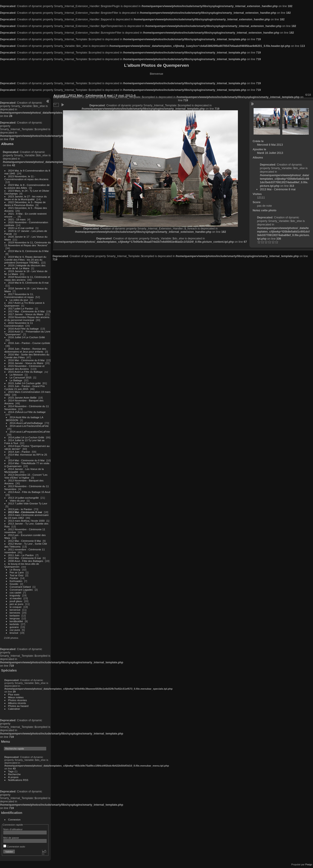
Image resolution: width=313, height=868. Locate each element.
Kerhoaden (16, 581)
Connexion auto (14, 846)
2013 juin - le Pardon (20, 509)
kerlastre (15, 615)
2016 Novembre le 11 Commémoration (19, 324)
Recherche (14, 774)
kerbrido (14, 624)
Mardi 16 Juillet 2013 (270, 153)
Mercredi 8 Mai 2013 (270, 145)
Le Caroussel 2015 (21, 377)
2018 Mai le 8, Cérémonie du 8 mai (28, 283)
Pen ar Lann (17, 572)
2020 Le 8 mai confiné (21, 228)
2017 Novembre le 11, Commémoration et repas (19, 296)
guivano (14, 627)
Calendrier (14, 709)
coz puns (15, 630)
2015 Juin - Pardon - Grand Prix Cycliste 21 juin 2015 (25, 387)
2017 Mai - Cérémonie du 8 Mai (26, 311)
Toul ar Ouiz (17, 575)
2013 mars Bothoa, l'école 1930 (26, 521)
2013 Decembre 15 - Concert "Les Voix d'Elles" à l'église (26, 476)
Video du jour (17, 501)
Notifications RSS (18, 780)
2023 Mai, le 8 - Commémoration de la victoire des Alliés (27, 186)
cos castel (15, 592)
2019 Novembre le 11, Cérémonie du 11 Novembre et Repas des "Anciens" (28, 244)
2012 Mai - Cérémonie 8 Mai (25, 541)
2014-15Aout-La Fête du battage (27, 412)
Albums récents (17, 703)
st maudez (16, 598)
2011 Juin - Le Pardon (21, 555)
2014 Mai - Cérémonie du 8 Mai (26, 460)
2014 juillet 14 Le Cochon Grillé (26, 437)
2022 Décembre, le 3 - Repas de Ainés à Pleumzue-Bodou (25, 204)
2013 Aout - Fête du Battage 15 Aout (29, 492)
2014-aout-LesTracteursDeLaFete (29, 426)
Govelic (14, 584)
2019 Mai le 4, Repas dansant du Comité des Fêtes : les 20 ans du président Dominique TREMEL (25, 260)
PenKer (14, 578)
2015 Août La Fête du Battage (25, 372)
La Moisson (16, 375)
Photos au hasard (18, 706)
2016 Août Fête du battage (24, 329)
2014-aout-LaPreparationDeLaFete (30, 432)
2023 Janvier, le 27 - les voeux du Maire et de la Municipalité (26, 198)
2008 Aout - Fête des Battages (26, 561)
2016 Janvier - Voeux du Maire (26, 363)
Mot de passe (11, 838)
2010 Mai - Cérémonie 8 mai (25, 558)
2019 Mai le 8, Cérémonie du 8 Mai (28, 251)
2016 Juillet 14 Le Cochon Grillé (27, 337)
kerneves (15, 613)
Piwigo (309, 864)
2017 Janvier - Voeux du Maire (26, 314)
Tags (11, 771)
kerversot (15, 610)
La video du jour (19, 300)
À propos (13, 777)
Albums (7, 144)
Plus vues (14, 694)
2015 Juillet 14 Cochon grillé (25, 383)
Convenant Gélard (20, 587)
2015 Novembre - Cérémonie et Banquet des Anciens (25, 367)
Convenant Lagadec (21, 590)
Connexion (14, 819)
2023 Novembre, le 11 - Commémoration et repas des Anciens (26, 178)
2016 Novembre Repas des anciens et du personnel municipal (27, 319)
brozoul (14, 633)
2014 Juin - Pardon (19, 452)
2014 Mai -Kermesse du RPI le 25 (28, 455)
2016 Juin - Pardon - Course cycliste (29, 343)
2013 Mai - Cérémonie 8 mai (25, 512)
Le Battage (16, 380)
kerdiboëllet (16, 621)
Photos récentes (18, 700)
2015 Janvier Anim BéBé (22, 398)
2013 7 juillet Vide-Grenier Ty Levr (28, 503)
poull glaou (16, 601)
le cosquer (16, 607)
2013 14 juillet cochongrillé (24, 498)
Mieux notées (16, 697)
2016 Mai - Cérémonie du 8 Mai (26, 360)
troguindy (15, 595)
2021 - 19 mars (17, 219)
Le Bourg (15, 569)
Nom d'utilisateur (13, 829)
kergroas (15, 618)
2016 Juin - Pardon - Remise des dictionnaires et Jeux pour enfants (25, 350)
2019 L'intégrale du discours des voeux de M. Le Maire (25, 267)
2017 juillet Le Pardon (21, 308)
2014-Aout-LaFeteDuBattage (26, 423)
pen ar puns (17, 604)
